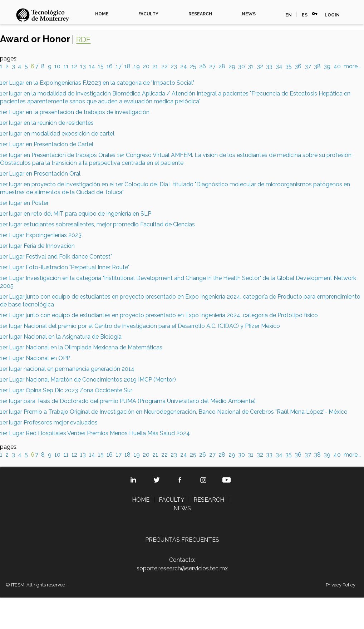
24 (184, 66)
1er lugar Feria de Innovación (37, 246)
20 (146, 66)
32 (260, 66)
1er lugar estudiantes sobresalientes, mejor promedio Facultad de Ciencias (97, 224)
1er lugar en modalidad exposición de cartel (57, 134)
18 (127, 66)
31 (251, 66)
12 (74, 66)
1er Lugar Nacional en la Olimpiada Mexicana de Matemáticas (81, 347)
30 (242, 66)
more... (352, 66)
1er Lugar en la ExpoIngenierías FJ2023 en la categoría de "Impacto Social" (97, 83)
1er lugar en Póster (24, 203)
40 (337, 66)
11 (66, 66)
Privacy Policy (341, 585)
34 (279, 66)
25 (193, 66)
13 (83, 66)
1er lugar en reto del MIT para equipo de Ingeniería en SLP (76, 214)
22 (164, 66)
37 (308, 66)
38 (317, 66)
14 (92, 66)
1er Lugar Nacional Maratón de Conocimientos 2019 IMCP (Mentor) (88, 380)
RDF (83, 40)
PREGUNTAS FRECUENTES (182, 540)
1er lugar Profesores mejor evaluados (49, 422)
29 (232, 66)
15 (101, 66)
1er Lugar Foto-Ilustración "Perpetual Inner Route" (65, 267)
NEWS (249, 14)
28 (222, 66)
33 (269, 66)
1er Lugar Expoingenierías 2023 (41, 235)
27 (212, 66)
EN (289, 15)
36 (298, 66)
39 (327, 66)
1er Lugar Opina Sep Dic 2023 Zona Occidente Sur (66, 390)
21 (155, 66)
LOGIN (332, 15)
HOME (102, 14)
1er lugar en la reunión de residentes (47, 123)
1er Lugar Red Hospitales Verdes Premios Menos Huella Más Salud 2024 (95, 433)
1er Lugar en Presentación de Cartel (47, 144)
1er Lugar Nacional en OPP (35, 358)
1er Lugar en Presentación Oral (40, 174)
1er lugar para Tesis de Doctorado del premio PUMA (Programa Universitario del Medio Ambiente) (128, 401)
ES (305, 15)
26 (203, 66)
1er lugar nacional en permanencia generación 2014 (67, 369)
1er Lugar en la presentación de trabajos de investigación (75, 112)
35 (289, 66)
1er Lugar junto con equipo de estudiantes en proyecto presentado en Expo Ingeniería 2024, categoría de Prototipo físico (159, 315)
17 (119, 66)
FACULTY (148, 14)
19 (137, 66)
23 (174, 66)
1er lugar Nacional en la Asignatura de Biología (61, 337)
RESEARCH (200, 14)
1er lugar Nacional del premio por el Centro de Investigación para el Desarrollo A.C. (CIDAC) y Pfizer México (140, 326)
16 (110, 66)
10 (57, 66)
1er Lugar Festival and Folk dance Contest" (56, 257)
